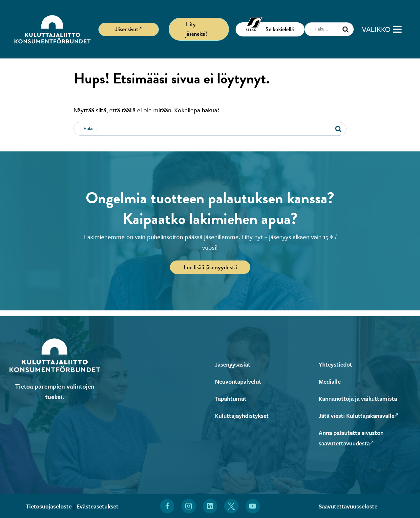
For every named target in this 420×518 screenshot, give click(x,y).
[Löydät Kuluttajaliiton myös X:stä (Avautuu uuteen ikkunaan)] (232, 506)
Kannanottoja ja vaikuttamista (361, 398)
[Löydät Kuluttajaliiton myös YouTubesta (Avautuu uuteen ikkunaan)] (253, 506)
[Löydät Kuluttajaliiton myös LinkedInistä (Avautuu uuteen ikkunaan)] (210, 506)
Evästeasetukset (99, 506)
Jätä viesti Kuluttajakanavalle (362, 415)
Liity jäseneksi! (196, 29)
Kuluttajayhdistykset (244, 415)
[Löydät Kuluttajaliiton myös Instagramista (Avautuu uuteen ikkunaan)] (189, 506)
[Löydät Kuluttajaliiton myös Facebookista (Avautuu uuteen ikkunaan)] (167, 506)
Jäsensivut (129, 29)
